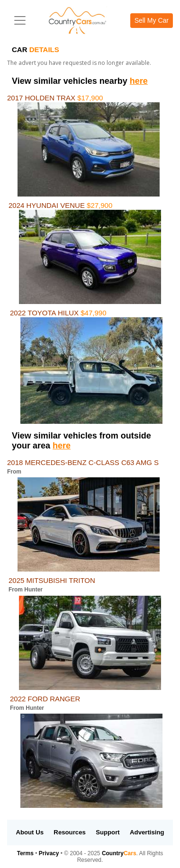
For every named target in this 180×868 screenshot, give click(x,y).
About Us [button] (30, 832)
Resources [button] (69, 832)
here (139, 81)
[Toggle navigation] (20, 20)
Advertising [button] (147, 832)
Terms (25, 853)
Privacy (49, 853)
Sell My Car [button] (152, 20)
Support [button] (108, 832)
